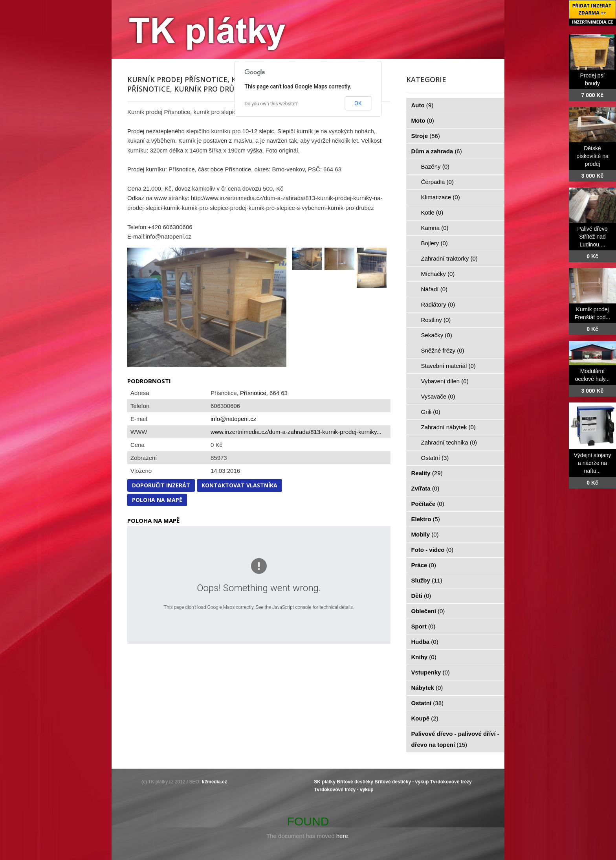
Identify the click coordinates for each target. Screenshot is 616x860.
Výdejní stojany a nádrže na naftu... (593, 463)
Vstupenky (431, 672)
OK (358, 103)
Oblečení (428, 611)
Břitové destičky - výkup (401, 782)
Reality (427, 473)
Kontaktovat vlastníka (239, 485)
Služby (427, 580)
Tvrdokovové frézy (451, 782)
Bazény (435, 166)
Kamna (435, 228)
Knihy (424, 657)
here (342, 836)
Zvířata (425, 488)
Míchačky (438, 274)
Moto (423, 120)
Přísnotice (253, 393)
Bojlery (434, 243)
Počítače (428, 504)
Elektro (426, 519)
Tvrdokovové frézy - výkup (344, 790)
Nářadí (434, 289)
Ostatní (435, 458)
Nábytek (427, 688)
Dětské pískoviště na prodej (592, 156)
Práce (424, 565)
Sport (423, 626)
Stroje (426, 136)
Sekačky (437, 335)
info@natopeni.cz (233, 419)
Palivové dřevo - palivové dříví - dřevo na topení (455, 739)
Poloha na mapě (157, 500)
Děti (421, 596)
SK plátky (325, 782)
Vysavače (438, 396)
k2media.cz (214, 782)
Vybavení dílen (445, 381)
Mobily (425, 534)
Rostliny (436, 320)
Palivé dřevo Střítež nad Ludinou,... (592, 237)
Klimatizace (441, 197)
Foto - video (433, 550)
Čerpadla (437, 182)
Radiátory (438, 304)
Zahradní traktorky (449, 258)
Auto (423, 105)
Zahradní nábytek (448, 427)
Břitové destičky (355, 782)
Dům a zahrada (437, 151)
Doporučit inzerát (161, 485)
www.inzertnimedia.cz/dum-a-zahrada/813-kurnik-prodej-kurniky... (296, 432)
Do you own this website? (271, 104)
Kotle (432, 212)
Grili (431, 412)
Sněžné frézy (443, 350)
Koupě (425, 718)
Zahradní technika (449, 442)
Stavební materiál (448, 366)
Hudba (425, 642)
